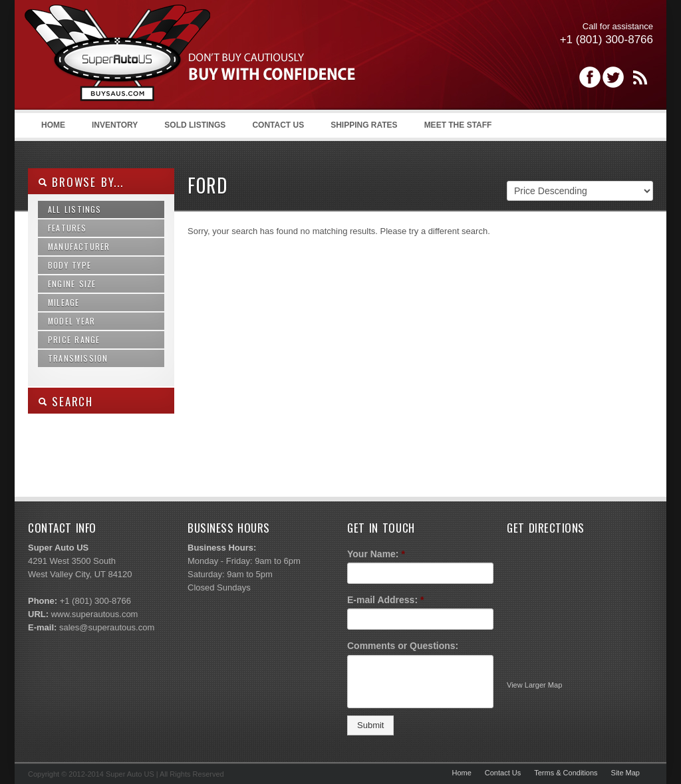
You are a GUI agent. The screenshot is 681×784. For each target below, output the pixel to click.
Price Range (74, 339)
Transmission (78, 358)
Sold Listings (195, 125)
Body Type (69, 265)
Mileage (64, 302)
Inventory (115, 125)
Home (53, 125)
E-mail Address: (386, 600)
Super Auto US (190, 58)
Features (68, 228)
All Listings (75, 209)
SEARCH (66, 401)
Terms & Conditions (566, 773)
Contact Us (278, 125)
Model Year (71, 321)
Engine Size (72, 284)
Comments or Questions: (403, 646)
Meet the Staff (458, 125)
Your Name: (376, 554)
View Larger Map (534, 685)
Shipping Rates (364, 125)
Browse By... (81, 182)
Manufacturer (79, 246)
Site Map (625, 773)
